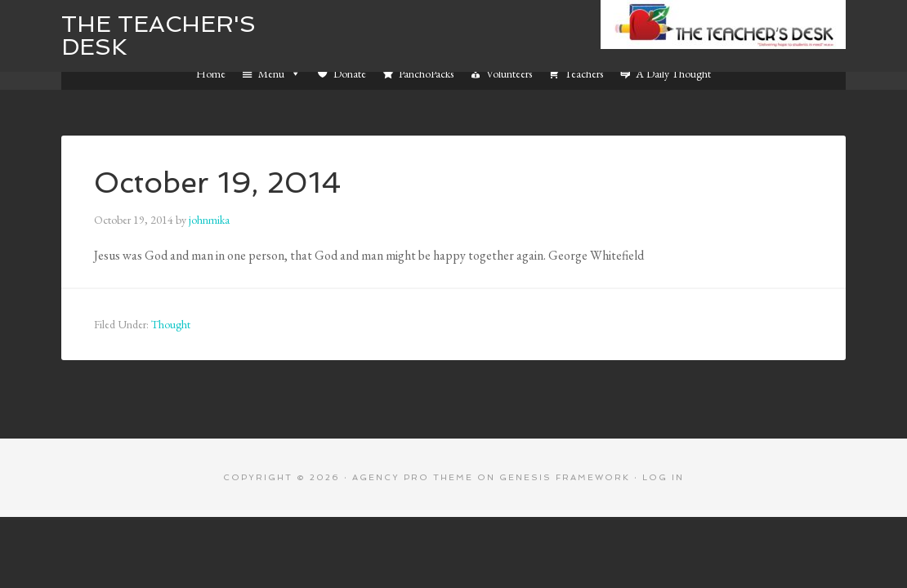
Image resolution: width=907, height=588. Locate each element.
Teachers (584, 73)
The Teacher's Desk (159, 36)
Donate (350, 73)
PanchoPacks (426, 73)
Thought (171, 324)
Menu (279, 73)
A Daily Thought (673, 73)
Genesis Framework (565, 477)
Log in (663, 477)
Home (211, 73)
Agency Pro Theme (413, 477)
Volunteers (509, 73)
